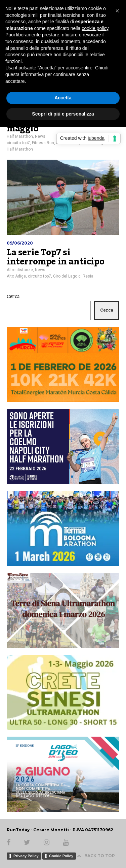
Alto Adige (16, 276)
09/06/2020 (20, 243)
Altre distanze (20, 270)
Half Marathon (20, 136)
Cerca (13, 297)
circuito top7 (18, 143)
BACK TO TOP (96, 856)
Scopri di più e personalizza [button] (63, 114)
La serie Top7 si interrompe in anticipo (55, 257)
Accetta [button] (63, 98)
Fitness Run (43, 143)
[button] (117, 11)
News (40, 136)
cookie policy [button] (95, 28)
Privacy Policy (26, 856)
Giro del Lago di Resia (73, 276)
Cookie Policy (61, 856)
